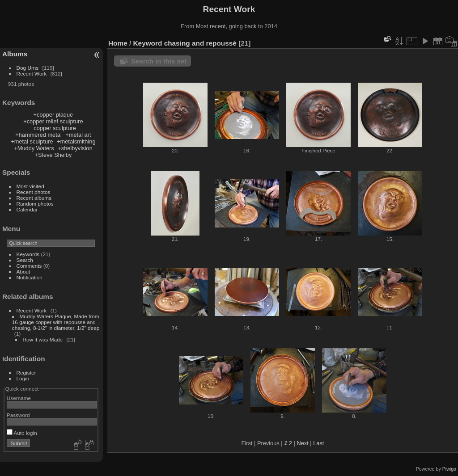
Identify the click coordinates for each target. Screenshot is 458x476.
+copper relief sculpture (53, 121)
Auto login (22, 433)
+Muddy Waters (34, 148)
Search (25, 260)
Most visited (30, 186)
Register (26, 373)
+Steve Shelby (53, 155)
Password (18, 415)
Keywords (28, 254)
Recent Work (32, 74)
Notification (30, 277)
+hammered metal (38, 135)
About (23, 272)
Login (23, 378)
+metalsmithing (76, 141)
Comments (29, 266)
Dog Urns (28, 68)
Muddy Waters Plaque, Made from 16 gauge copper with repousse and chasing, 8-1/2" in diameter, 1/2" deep (56, 322)
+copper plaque (53, 115)
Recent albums (34, 198)
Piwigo (449, 469)
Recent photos (34, 192)
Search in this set (159, 61)
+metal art (78, 135)
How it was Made (43, 339)
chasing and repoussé (200, 43)
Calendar (27, 209)
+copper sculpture (53, 128)
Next (302, 443)
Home (118, 43)
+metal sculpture (32, 141)
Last (318, 443)
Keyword (148, 43)
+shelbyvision (75, 148)
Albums (15, 54)
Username (19, 398)
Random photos (35, 204)
